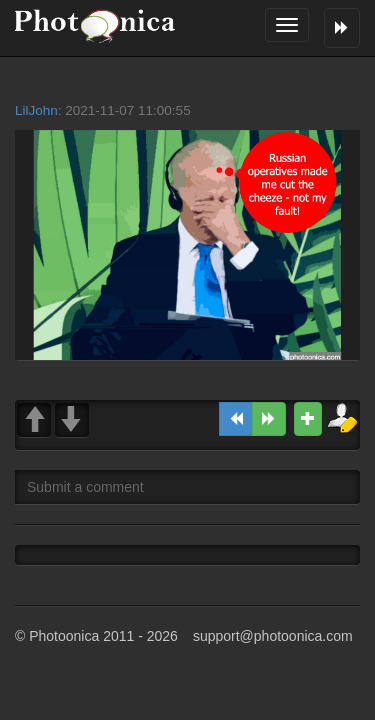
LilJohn (36, 110)
